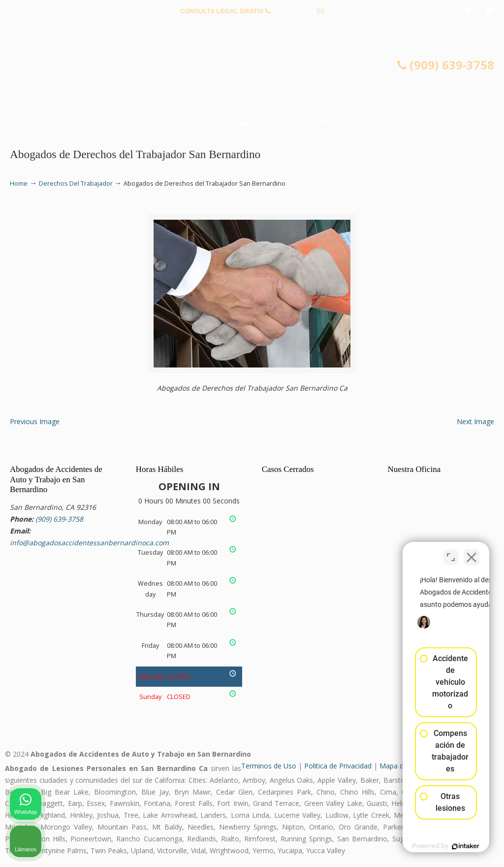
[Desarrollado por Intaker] (420, 846)
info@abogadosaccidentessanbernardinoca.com (252, 26)
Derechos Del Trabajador (76, 183)
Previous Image (35, 421)
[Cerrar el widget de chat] (472, 552)
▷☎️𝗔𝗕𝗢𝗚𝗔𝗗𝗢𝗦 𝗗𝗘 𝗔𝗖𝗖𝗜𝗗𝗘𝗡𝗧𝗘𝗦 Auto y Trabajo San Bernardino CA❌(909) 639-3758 (252, 77)
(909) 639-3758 (294, 11)
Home (19, 183)
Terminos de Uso (269, 766)
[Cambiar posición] (451, 552)
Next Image (475, 421)
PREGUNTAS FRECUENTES (55, 11)
